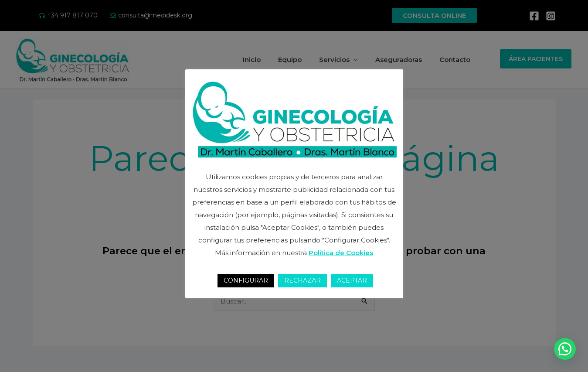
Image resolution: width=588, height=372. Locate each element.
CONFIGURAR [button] (246, 280)
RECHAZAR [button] (302, 280)
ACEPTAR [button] (352, 280)
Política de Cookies (341, 253)
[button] (565, 349)
